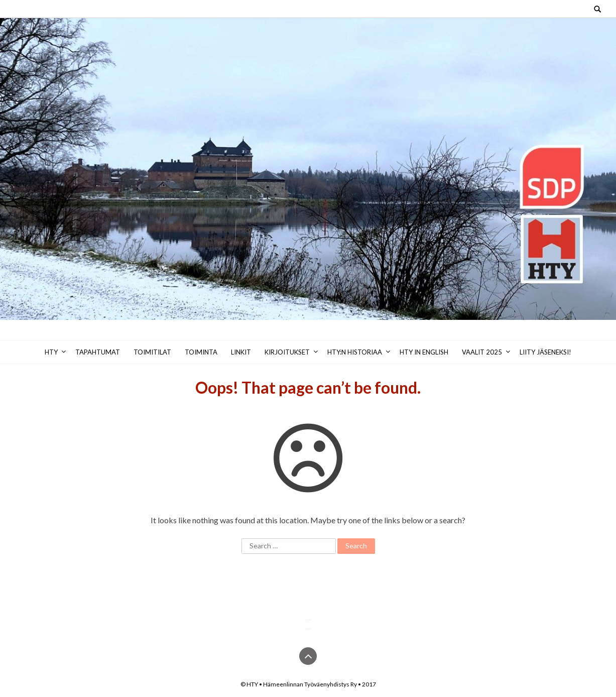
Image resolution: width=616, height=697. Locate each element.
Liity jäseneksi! (545, 352)
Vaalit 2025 (482, 352)
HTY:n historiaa (355, 352)
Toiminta (201, 352)
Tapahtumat (98, 352)
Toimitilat (152, 352)
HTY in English (424, 352)
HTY (51, 352)
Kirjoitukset (287, 352)
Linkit (241, 352)
